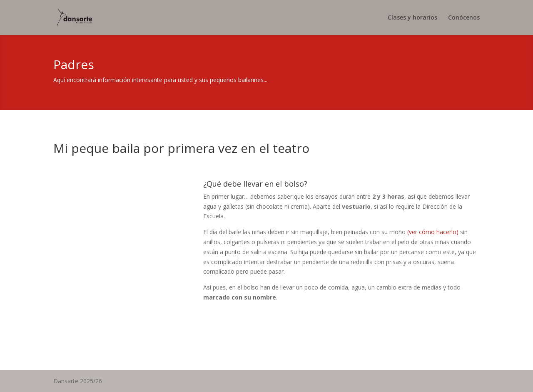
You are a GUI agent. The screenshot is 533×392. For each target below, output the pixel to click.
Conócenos (464, 18)
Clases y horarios (412, 18)
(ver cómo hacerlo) (434, 232)
